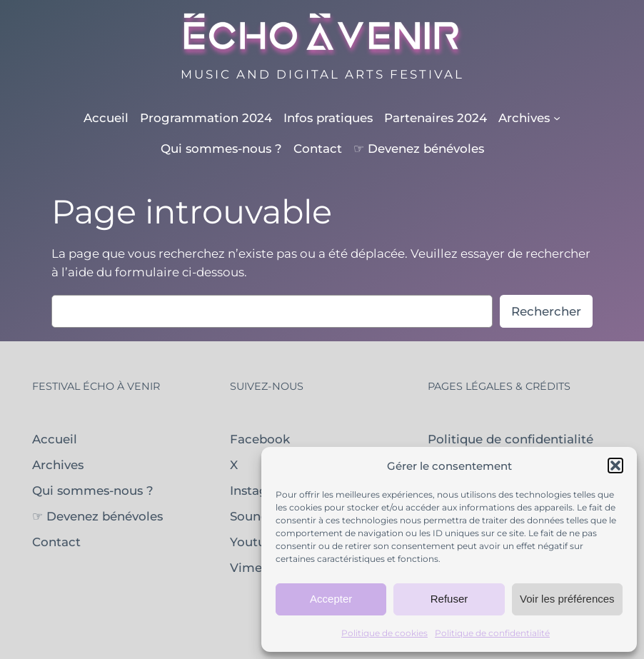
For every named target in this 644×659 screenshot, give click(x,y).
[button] (615, 466)
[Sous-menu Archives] (529, 118)
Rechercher (546, 311)
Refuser (449, 599)
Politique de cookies (384, 633)
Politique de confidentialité (492, 633)
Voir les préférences (567, 599)
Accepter (331, 599)
